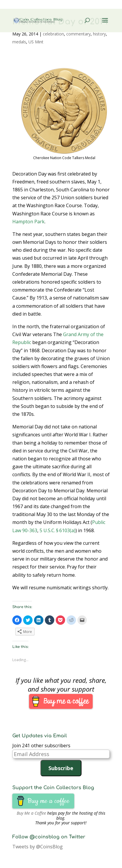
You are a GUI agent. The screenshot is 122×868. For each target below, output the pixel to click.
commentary (78, 34)
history (99, 34)
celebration (53, 34)
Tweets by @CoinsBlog (38, 847)
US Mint (36, 42)
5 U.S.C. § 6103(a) (57, 530)
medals (19, 42)
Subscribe (61, 768)
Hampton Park (28, 222)
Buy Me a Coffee (31, 813)
